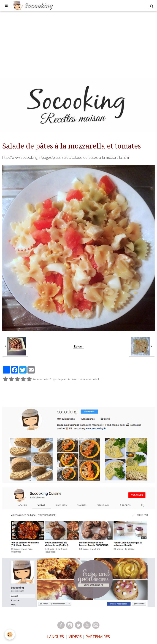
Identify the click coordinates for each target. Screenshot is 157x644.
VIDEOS (75, 637)
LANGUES (55, 637)
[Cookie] (10, 635)
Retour (78, 346)
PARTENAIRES (98, 637)
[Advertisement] (78, 43)
